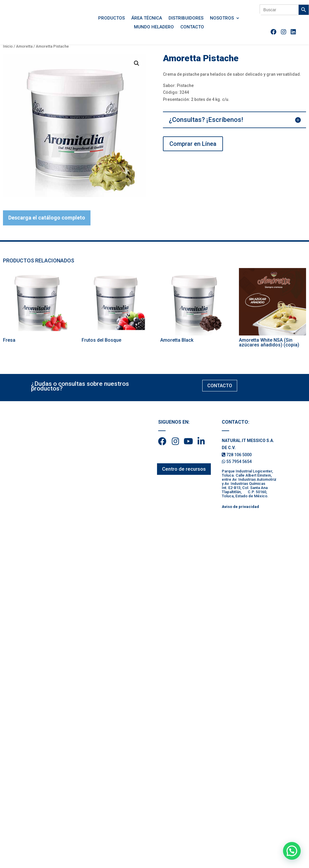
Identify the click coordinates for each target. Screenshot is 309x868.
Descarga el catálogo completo (47, 218)
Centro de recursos (184, 469)
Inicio (8, 46)
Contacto (192, 27)
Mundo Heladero (154, 27)
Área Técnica (147, 18)
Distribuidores (186, 18)
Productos (111, 18)
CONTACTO (220, 386)
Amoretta (24, 46)
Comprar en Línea (193, 144)
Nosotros (222, 18)
